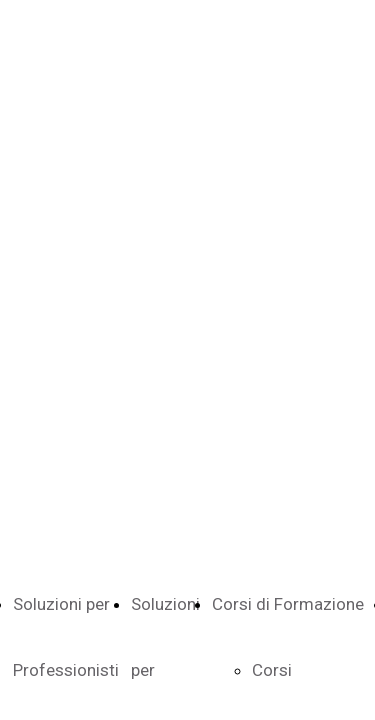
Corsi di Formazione (288, 604)
